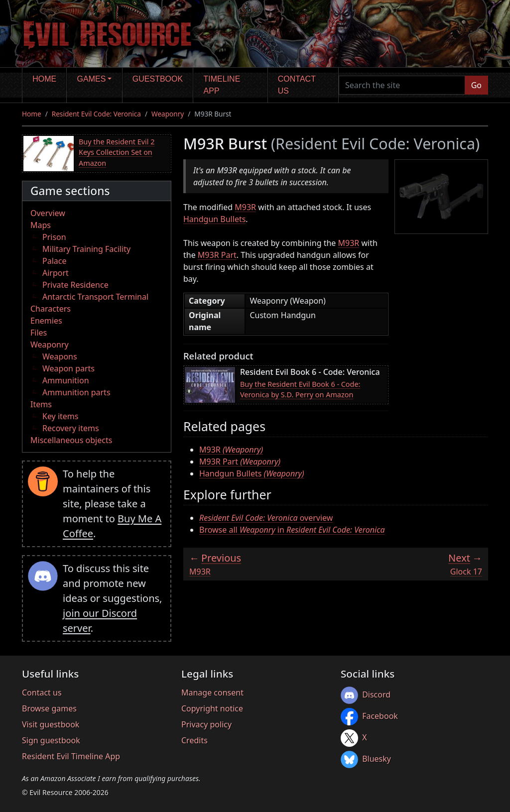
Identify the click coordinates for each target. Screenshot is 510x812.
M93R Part (217, 255)
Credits (194, 740)
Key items (60, 416)
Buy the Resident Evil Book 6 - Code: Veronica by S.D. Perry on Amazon (300, 390)
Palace (54, 261)
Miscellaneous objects (71, 440)
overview (266, 518)
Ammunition (66, 380)
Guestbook (158, 79)
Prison (54, 237)
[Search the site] (402, 85)
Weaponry (168, 114)
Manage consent (212, 693)
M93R (245, 207)
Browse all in (292, 530)
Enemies (46, 321)
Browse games (49, 708)
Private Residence (75, 285)
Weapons (60, 356)
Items (41, 404)
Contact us (297, 85)
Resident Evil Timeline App (71, 756)
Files (39, 333)
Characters (51, 309)
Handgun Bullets (214, 219)
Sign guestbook (51, 740)
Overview (48, 213)
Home (44, 79)
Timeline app (222, 85)
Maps (41, 225)
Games (92, 79)
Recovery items (71, 428)
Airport (56, 273)
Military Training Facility (86, 249)
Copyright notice (212, 708)
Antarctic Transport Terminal (95, 297)
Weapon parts (68, 368)
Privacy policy (206, 724)
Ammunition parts (76, 392)
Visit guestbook (51, 724)
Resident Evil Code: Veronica (96, 114)
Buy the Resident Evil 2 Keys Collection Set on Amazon (117, 152)
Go (476, 85)
